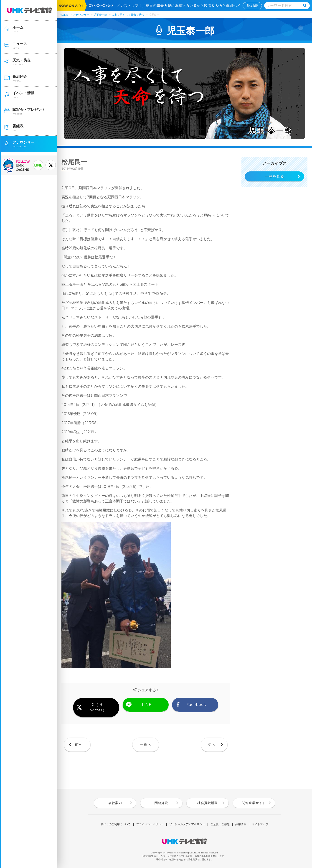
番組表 (252, 6)
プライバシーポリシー (150, 824)
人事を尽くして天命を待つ (128, 15)
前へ (79, 745)
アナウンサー (81, 15)
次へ (211, 745)
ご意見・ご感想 (220, 824)
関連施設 (161, 803)
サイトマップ (260, 824)
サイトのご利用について (116, 824)
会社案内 (115, 803)
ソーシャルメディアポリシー (187, 824)
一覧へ (146, 745)
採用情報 (241, 824)
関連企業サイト (254, 803)
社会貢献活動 (208, 803)
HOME (64, 15)
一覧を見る (275, 176)
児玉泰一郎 (100, 15)
